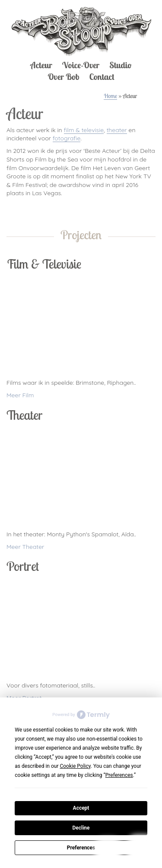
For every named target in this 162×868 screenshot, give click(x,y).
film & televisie (84, 130)
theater (117, 130)
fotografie (67, 138)
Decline (81, 828)
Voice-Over (81, 65)
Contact (102, 77)
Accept (81, 808)
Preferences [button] (119, 775)
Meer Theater (25, 547)
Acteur (41, 65)
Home (110, 96)
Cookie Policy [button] (75, 766)
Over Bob (63, 77)
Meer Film (20, 395)
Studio (121, 65)
